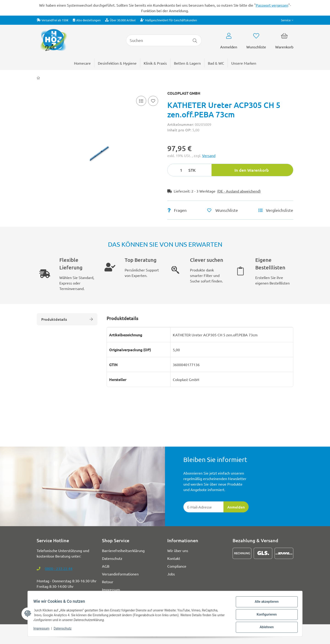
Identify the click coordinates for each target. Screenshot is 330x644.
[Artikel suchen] (195, 40)
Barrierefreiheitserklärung (123, 550)
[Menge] (177, 170)
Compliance (177, 566)
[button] (287, 20)
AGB (106, 566)
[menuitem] (244, 63)
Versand (209, 155)
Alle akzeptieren (265, 604)
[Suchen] (157, 40)
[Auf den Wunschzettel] (153, 101)
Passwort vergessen (272, 5)
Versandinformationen (120, 574)
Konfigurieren (265, 616)
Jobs (171, 574)
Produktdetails (67, 319)
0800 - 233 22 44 (59, 568)
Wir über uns (178, 550)
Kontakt (174, 558)
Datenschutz (64, 630)
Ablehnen (265, 628)
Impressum (43, 630)
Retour (108, 582)
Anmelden (236, 507)
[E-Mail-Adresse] (203, 507)
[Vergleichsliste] (141, 101)
